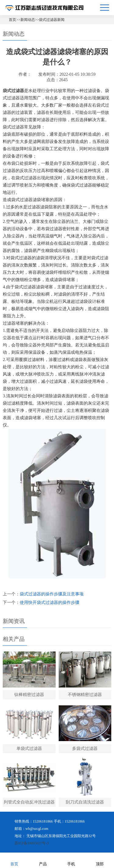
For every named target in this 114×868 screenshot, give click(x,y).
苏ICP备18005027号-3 (32, 843)
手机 (71, 860)
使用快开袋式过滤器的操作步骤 (50, 603)
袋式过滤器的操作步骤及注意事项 (52, 594)
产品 (43, 860)
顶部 (100, 860)
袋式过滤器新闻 (52, 20)
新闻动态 (28, 20)
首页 (12, 20)
